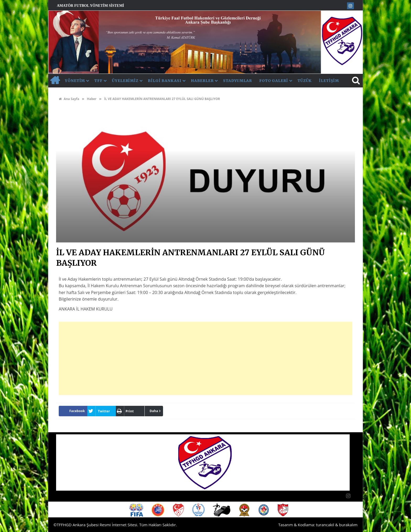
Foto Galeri (274, 81)
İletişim (329, 81)
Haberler (202, 81)
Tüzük (305, 81)
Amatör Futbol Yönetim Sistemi (90, 6)
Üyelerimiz (125, 81)
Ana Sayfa (69, 99)
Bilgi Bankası (165, 81)
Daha (154, 411)
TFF (98, 81)
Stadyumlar (237, 81)
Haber (92, 99)
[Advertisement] (206, 358)
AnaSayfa (55, 81)
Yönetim (75, 81)
